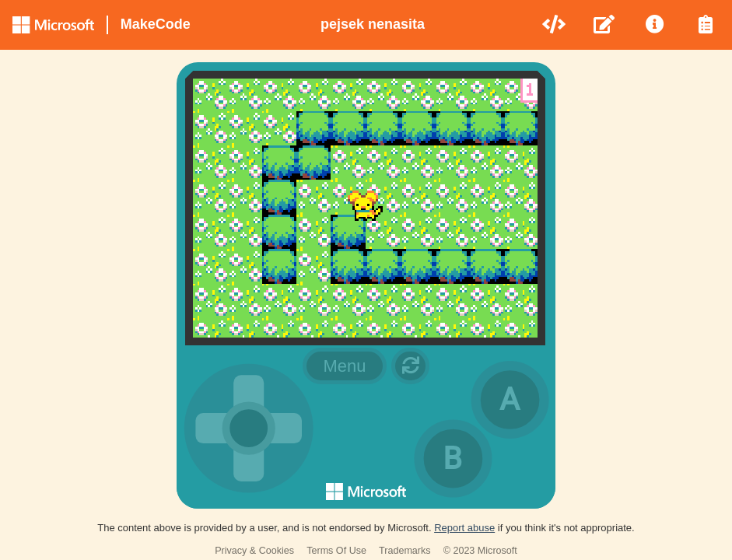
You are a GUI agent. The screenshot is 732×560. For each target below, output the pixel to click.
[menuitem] (555, 25)
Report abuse (464, 528)
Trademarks (405, 551)
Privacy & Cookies (254, 551)
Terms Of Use (336, 551)
